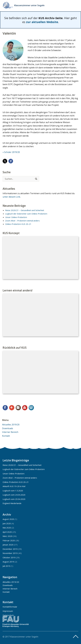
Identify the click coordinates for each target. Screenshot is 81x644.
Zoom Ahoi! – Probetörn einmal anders (22, 221)
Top (76, 637)
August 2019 (8, 562)
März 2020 (7, 536)
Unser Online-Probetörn (16, 217)
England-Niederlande (12, 503)
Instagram (18, 408)
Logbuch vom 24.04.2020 (14, 495)
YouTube (25, 408)
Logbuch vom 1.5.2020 (13, 491)
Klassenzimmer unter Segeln (29, 5)
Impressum (8, 611)
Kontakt (6, 436)
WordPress (31, 408)
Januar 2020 (8, 545)
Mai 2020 (7, 528)
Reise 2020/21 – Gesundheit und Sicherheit (25, 210)
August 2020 (8, 519)
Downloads (8, 428)
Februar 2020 (9, 540)
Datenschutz (8, 615)
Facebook (5, 408)
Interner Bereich (10, 432)
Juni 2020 (7, 523)
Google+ (12, 408)
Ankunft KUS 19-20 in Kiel (14, 486)
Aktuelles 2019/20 (11, 425)
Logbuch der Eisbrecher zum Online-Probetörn (26, 214)
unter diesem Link (11, 197)
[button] (5, 161)
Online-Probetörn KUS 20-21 (18, 224)
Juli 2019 (6, 566)
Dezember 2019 (10, 549)
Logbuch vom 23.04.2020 (14, 499)
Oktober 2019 (9, 557)
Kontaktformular (10, 607)
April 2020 (7, 532)
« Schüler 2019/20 (11, 152)
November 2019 (10, 553)
